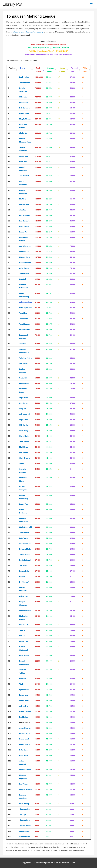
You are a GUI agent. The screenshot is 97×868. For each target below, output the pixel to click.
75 (9, 549)
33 (9, 279)
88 (9, 630)
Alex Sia (22, 210)
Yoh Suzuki (24, 363)
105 (9, 733)
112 (9, 775)
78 (9, 566)
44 (9, 349)
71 (9, 527)
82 (9, 587)
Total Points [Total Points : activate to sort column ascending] (38, 70)
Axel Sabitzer (24, 837)
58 (9, 436)
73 (9, 538)
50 (9, 389)
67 (9, 495)
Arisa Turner (24, 268)
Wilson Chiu (24, 204)
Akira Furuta (24, 226)
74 (9, 544)
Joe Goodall (24, 176)
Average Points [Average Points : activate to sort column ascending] (50, 70)
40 (9, 324)
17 (9, 181)
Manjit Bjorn (24, 701)
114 (9, 789)
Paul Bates (24, 717)
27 (9, 246)
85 (9, 610)
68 (9, 504)
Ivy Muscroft (24, 582)
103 (9, 722)
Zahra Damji (24, 273)
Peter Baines (24, 750)
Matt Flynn (23, 447)
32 (9, 273)
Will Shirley (24, 452)
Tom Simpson (25, 324)
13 (9, 156)
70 (9, 518)
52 (9, 403)
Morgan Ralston (26, 789)
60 (9, 447)
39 (9, 319)
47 (9, 369)
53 (9, 409)
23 (9, 221)
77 (9, 560)
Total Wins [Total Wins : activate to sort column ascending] (85, 70)
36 (9, 302)
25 (9, 232)
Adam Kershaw (25, 728)
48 (9, 378)
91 (9, 647)
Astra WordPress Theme (65, 863)
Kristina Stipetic (26, 733)
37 (9, 308)
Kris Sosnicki (24, 215)
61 (9, 452)
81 (9, 582)
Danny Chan (24, 113)
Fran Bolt (23, 279)
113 (9, 784)
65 (9, 478)
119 (9, 820)
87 (9, 625)
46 (9, 363)
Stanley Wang (25, 257)
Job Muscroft (25, 414)
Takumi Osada (25, 826)
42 (9, 335)
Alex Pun (23, 344)
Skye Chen (23, 420)
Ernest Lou (24, 695)
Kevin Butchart (25, 560)
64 (9, 469)
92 (9, 655)
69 (9, 509)
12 (9, 147)
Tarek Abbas (24, 533)
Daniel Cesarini (25, 711)
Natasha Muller (25, 549)
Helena (22, 576)
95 (9, 679)
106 (9, 739)
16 (9, 176)
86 (9, 616)
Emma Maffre (25, 744)
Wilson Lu (23, 97)
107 (9, 744)
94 (9, 670)
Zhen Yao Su (24, 442)
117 (9, 809)
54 (9, 414)
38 (9, 313)
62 (9, 458)
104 (9, 728)
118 (9, 815)
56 (9, 425)
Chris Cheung (25, 458)
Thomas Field (25, 809)
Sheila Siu (23, 133)
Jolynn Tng (24, 706)
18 (9, 190)
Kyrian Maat (24, 739)
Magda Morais (25, 119)
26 (9, 237)
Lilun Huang (24, 804)
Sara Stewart (24, 831)
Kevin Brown (24, 383)
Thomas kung (25, 820)
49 (9, 383)
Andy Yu (22, 409)
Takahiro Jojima (26, 358)
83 (9, 596)
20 (9, 204)
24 (9, 226)
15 (9, 167)
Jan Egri (22, 815)
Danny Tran (24, 504)
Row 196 (23, 679)
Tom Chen (23, 313)
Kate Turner (24, 538)
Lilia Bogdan (24, 102)
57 (9, 431)
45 (9, 358)
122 (9, 837)
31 (9, 268)
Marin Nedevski (25, 527)
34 (9, 285)
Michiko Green (25, 770)
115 (9, 795)
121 (9, 831)
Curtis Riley (24, 378)
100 (9, 706)
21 (9, 210)
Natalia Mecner (25, 262)
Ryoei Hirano (24, 690)
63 (9, 463)
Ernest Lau (23, 641)
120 (9, 826)
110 (9, 761)
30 (9, 262)
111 (9, 770)
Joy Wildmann (25, 246)
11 (9, 138)
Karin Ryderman (26, 308)
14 (9, 162)
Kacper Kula (24, 571)
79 (9, 571)
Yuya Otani (24, 397)
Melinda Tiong (25, 610)
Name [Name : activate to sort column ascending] (23, 68)
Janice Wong (24, 555)
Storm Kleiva (24, 436)
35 (9, 293)
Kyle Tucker (24, 596)
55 (9, 420)
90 (9, 641)
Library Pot (13, 4)
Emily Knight (24, 77)
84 (9, 602)
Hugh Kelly (24, 755)
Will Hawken (24, 425)
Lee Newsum (24, 221)
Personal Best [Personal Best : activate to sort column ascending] (74, 70)
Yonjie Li (23, 463)
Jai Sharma (24, 319)
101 (9, 711)
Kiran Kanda (24, 655)
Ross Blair (23, 162)
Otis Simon (24, 403)
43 (9, 344)
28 (9, 251)
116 (9, 804)
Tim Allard (23, 566)
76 (9, 555)
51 (9, 397)
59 (9, 442)
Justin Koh (24, 156)
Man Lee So (24, 251)
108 (9, 750)
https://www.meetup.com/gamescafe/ (28, 32)
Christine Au (24, 625)
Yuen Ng (23, 630)
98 (9, 695)
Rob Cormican (25, 108)
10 (9, 133)
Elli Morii (23, 199)
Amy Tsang (24, 431)
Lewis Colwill (24, 330)
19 (9, 199)
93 (9, 661)
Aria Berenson (25, 544)
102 (9, 717)
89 (9, 636)
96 (9, 684)
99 (9, 701)
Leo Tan (22, 636)
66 (9, 486)
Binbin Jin (23, 232)
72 (9, 533)
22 (9, 215)
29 (9, 257)
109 (9, 755)
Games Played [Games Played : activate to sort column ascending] (62, 70)
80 (9, 576)
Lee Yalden (24, 784)
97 (9, 690)
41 (9, 330)
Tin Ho (22, 684)
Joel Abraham (25, 83)
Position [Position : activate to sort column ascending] (12, 68)
